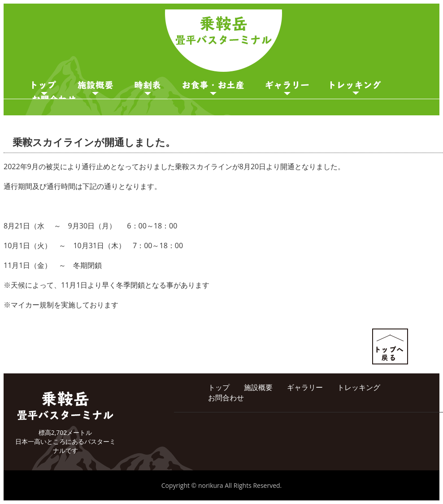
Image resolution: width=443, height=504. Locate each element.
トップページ (44, 88)
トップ (219, 387)
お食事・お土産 (213, 88)
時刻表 (148, 88)
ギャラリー (287, 88)
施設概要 (95, 88)
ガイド (356, 88)
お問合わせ (226, 398)
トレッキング (359, 387)
